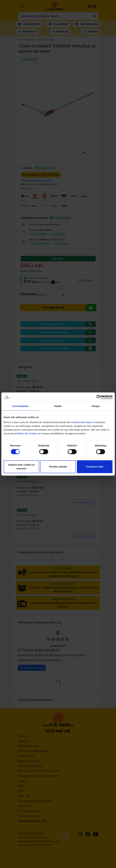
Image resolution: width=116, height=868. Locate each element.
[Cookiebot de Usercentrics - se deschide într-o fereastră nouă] (99, 397)
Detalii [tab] (58, 406)
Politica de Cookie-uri (28, 433)
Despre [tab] (96, 406)
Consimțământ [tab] (20, 406)
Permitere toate (95, 467)
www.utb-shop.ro (84, 422)
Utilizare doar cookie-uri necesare (21, 467)
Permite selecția (58, 467)
